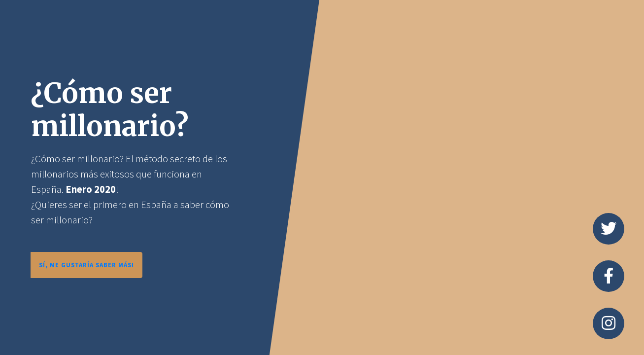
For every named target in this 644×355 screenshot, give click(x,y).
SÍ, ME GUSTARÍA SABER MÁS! (86, 265)
